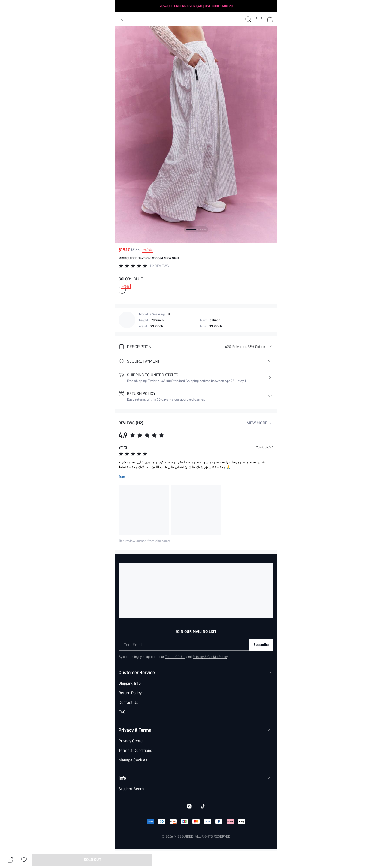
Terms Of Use (175, 657)
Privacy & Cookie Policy (210, 657)
